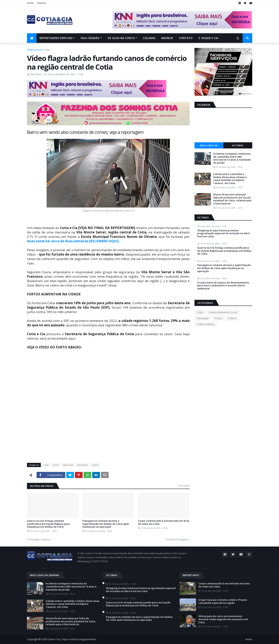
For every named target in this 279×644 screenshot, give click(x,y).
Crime (56, 465)
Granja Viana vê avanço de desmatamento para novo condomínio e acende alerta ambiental (223, 286)
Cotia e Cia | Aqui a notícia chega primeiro (72, 639)
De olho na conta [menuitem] (121, 38)
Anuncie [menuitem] (167, 38)
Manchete (68, 465)
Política (232, 318)
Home (30, 3)
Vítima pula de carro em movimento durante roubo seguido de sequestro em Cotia (223, 619)
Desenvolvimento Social (223, 312)
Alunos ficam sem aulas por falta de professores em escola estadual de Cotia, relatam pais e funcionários (232, 199)
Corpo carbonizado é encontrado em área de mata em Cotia (164, 522)
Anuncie (41, 3)
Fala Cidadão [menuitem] (90, 38)
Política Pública (206, 324)
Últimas (238, 145)
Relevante (83, 465)
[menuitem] (32, 38)
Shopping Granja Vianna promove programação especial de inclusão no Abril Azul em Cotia (223, 234)
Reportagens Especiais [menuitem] (56, 38)
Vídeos (95, 465)
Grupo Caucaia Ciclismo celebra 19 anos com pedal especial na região (223, 601)
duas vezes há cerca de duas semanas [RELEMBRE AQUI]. (73, 241)
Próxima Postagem (177, 539)
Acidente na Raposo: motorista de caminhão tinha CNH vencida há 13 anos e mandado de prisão (232, 158)
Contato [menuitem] (186, 38)
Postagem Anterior (40, 539)
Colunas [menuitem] (149, 38)
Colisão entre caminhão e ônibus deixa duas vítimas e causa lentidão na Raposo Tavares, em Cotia (230, 179)
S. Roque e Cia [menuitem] (208, 38)
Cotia (47, 50)
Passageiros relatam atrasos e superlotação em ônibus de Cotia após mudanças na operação (106, 524)
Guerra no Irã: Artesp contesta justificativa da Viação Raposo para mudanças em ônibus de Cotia (48, 524)
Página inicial (35, 50)
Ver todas (184, 486)
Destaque (203, 318)
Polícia (218, 318)
